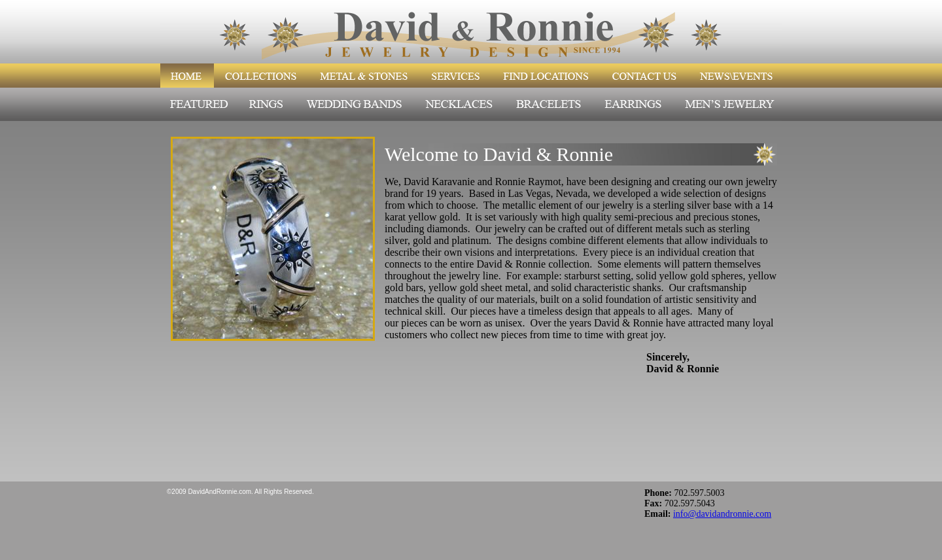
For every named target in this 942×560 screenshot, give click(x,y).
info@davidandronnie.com (722, 514)
